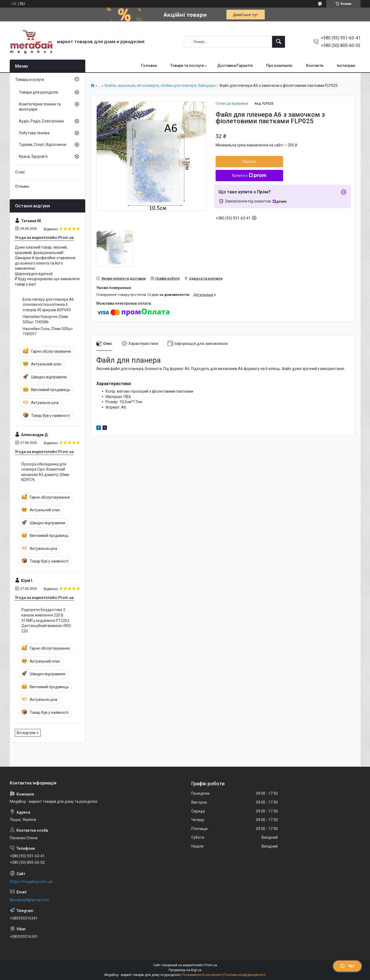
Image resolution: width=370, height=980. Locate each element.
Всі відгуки (26, 733)
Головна (149, 66)
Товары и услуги (30, 80)
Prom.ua (211, 965)
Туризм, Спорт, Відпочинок (43, 145)
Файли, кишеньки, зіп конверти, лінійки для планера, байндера (160, 86)
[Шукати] (279, 42)
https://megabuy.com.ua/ (31, 882)
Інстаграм (346, 66)
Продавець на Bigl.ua (185, 970)
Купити (249, 162)
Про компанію (279, 66)
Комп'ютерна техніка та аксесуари (40, 107)
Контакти (315, 66)
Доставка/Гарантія (235, 66)
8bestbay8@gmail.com (29, 900)
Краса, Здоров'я (33, 156)
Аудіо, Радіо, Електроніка (41, 121)
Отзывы (22, 186)
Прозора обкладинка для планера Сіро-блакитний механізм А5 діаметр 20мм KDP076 (45, 472)
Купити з (249, 176)
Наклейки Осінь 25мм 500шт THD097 (48, 331)
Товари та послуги (187, 66)
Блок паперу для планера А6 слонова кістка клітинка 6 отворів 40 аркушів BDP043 (48, 305)
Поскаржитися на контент (202, 975)
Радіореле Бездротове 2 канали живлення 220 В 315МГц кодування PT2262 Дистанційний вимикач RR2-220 (47, 620)
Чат (347, 966)
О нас (20, 172)
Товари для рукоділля (38, 92)
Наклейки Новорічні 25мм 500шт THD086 (45, 319)
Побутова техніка (34, 133)
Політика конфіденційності (245, 975)
